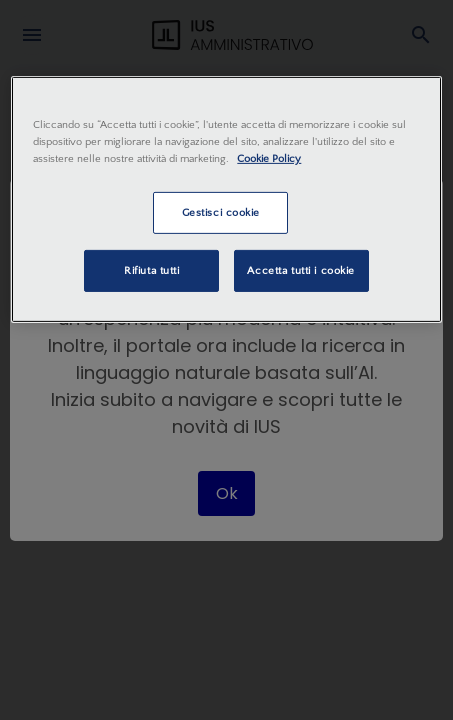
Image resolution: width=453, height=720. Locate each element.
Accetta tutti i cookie (301, 270)
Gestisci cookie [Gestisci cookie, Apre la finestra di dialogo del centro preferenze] (221, 212)
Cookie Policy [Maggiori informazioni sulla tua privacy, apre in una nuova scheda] (269, 158)
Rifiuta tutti (151, 270)
